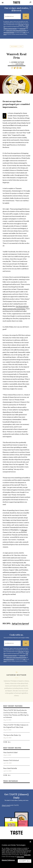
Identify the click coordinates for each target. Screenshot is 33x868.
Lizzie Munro (19, 64)
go (26, 16)
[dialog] (16, 854)
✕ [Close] (30, 842)
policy (24, 32)
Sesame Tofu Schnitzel (11, 760)
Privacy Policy (27, 855)
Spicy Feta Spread (20, 623)
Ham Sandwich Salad (10, 752)
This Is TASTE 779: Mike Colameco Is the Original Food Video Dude (16, 726)
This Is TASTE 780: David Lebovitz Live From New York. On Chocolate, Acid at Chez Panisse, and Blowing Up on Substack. (16, 714)
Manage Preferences (8, 860)
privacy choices (20, 857)
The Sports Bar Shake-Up (12, 735)
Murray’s (24, 530)
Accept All (25, 861)
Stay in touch (6, 805)
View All (7, 742)
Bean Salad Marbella (10, 768)
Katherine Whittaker (18, 62)
